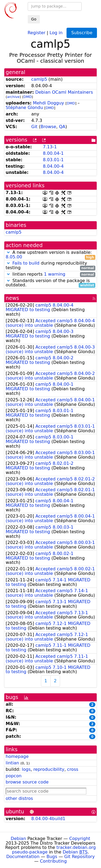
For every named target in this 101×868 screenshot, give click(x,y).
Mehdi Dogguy (48, 103)
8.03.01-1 (53, 160)
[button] (8, 252)
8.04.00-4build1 (48, 819)
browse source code (27, 782)
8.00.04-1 (53, 153)
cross (73, 769)
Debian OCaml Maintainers (64, 92)
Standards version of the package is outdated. (50, 283)
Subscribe (82, 33)
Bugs (52, 857)
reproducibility (49, 769)
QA (62, 127)
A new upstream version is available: (50, 255)
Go (34, 19)
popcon (14, 776)
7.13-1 (50, 147)
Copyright (80, 839)
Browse (48, 127)
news (12, 298)
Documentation (23, 857)
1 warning (55, 274)
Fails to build (26, 263)
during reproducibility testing (50, 266)
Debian (18, 839)
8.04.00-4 (53, 166)
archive (13, 97)
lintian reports (50, 274)
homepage (17, 756)
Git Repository (80, 857)
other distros (19, 798)
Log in (56, 32)
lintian (12, 763)
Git (34, 127)
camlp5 (39, 79)
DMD (28, 97)
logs (26, 769)
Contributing (53, 861)
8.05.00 (14, 257)
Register (37, 32)
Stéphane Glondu (24, 108)
